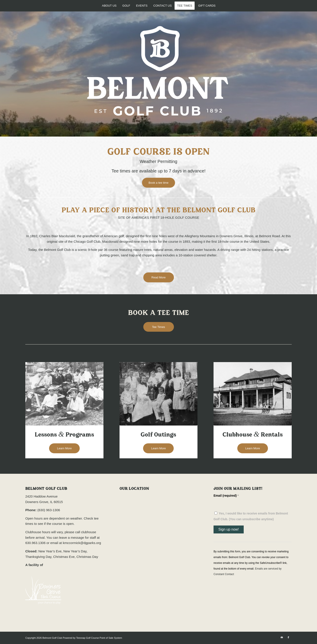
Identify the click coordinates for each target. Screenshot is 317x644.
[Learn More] (64, 448)
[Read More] (159, 277)
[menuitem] (109, 6)
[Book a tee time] (158, 183)
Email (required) (226, 496)
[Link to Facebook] (288, 637)
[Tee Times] (159, 327)
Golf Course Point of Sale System (104, 638)
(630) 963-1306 (49, 510)
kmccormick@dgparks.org (82, 543)
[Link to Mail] (282, 637)
